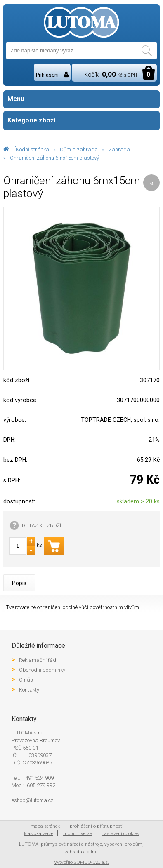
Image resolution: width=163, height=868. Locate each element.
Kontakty (29, 690)
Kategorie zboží (81, 121)
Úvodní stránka (31, 149)
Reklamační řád (38, 660)
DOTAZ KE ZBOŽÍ (41, 525)
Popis (19, 583)
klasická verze (39, 833)
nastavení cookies (120, 833)
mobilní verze (77, 833)
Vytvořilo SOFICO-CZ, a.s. (81, 862)
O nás (26, 680)
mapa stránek (45, 826)
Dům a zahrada (79, 149)
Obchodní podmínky (42, 670)
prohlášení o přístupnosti (97, 826)
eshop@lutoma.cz (33, 800)
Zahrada (119, 149)
